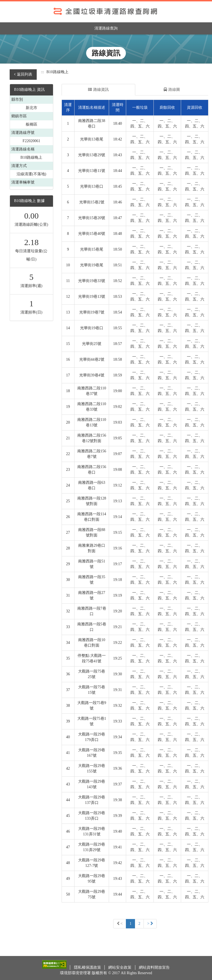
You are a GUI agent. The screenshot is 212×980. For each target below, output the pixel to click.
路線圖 (172, 90)
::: (43, 72)
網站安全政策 (120, 967)
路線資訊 (98, 90)
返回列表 (23, 74)
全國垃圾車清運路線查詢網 (106, 12)
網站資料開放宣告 (154, 967)
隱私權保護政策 (88, 967)
